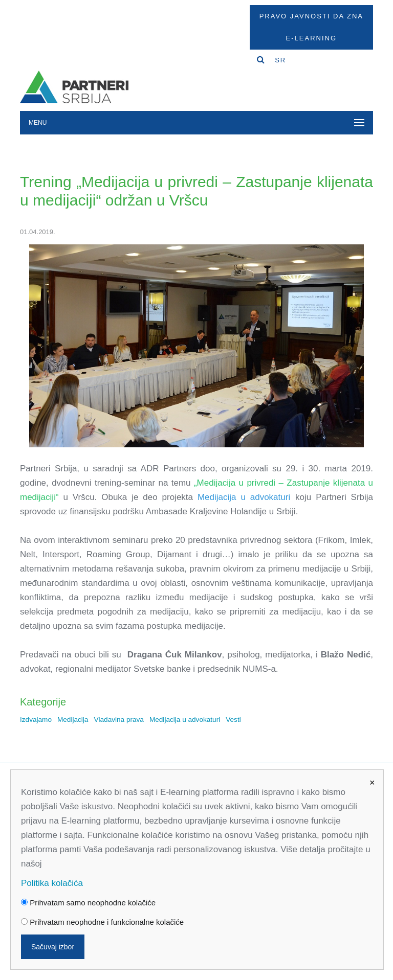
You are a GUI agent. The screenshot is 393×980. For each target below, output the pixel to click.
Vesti (233, 720)
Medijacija (73, 720)
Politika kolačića (52, 883)
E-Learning (311, 38)
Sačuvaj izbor (53, 947)
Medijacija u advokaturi (185, 720)
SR (280, 60)
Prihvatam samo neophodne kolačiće (88, 903)
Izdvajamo (36, 720)
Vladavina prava (119, 720)
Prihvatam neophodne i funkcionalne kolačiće (102, 922)
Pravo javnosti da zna (311, 16)
